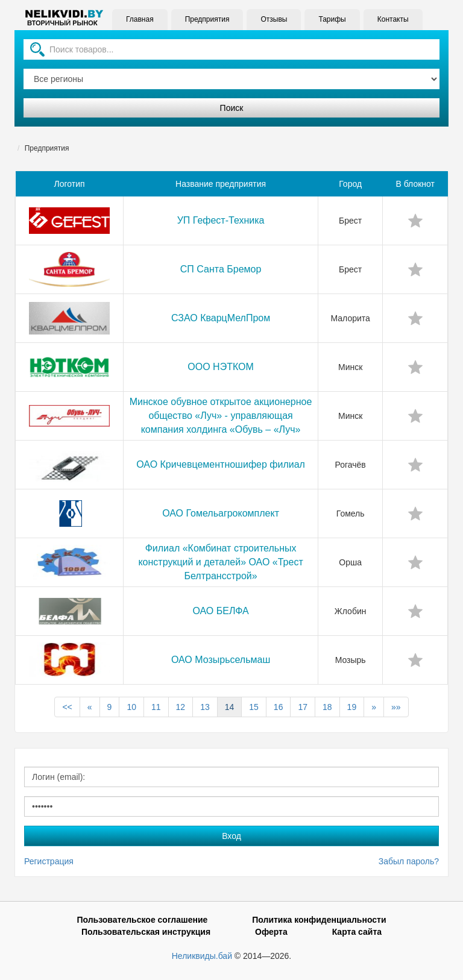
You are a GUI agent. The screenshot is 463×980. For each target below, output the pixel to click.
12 (181, 707)
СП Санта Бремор (221, 269)
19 (352, 707)
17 (303, 707)
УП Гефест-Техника (221, 220)
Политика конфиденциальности (319, 920)
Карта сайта (357, 932)
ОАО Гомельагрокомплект (221, 513)
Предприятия (206, 19)
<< (67, 707)
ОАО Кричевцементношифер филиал (221, 464)
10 (131, 707)
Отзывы (272, 19)
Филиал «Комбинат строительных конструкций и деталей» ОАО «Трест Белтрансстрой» (220, 562)
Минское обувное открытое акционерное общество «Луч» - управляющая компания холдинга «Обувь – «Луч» (221, 416)
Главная (139, 19)
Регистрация (49, 861)
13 (205, 707)
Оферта (271, 932)
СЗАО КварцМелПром (221, 318)
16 (279, 707)
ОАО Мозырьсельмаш (221, 660)
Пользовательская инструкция (146, 932)
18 (327, 707)
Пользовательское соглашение (142, 920)
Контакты (392, 19)
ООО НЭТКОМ (221, 367)
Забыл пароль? (409, 861)
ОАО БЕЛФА (220, 611)
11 (156, 707)
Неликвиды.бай (202, 956)
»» (396, 707)
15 (254, 707)
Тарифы (331, 19)
